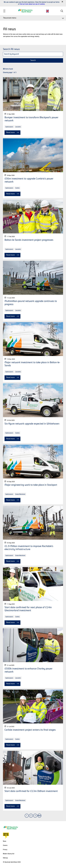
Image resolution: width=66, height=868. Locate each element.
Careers (5, 845)
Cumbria (17, 188)
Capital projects (9, 127)
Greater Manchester (20, 494)
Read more (12, 132)
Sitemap (5, 858)
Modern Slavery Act (9, 854)
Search (33, 60)
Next (39, 815)
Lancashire (18, 127)
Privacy (5, 849)
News (5, 841)
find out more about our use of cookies (32, 4)
